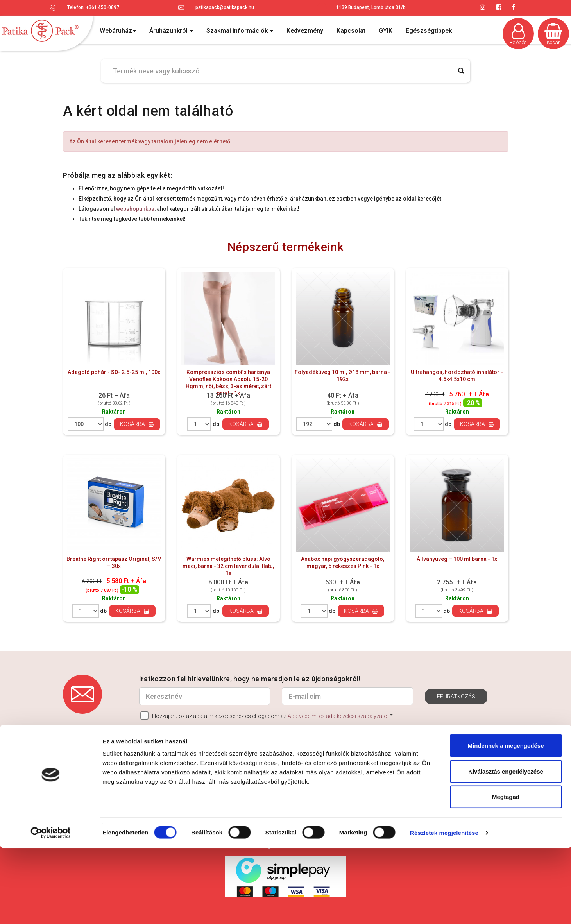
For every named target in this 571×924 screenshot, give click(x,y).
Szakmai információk (240, 31)
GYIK (386, 31)
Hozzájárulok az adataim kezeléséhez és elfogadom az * (267, 715)
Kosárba (137, 424)
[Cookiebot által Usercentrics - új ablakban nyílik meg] (51, 909)
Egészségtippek (429, 31)
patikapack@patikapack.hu (225, 7)
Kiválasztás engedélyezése (506, 847)
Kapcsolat (351, 31)
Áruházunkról (171, 31)
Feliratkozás (456, 697)
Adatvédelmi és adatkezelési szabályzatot (338, 716)
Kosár (553, 34)
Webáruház (118, 31)
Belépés (518, 34)
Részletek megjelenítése (444, 909)
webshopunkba (135, 209)
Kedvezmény (305, 31)
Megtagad (506, 873)
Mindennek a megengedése (506, 821)
